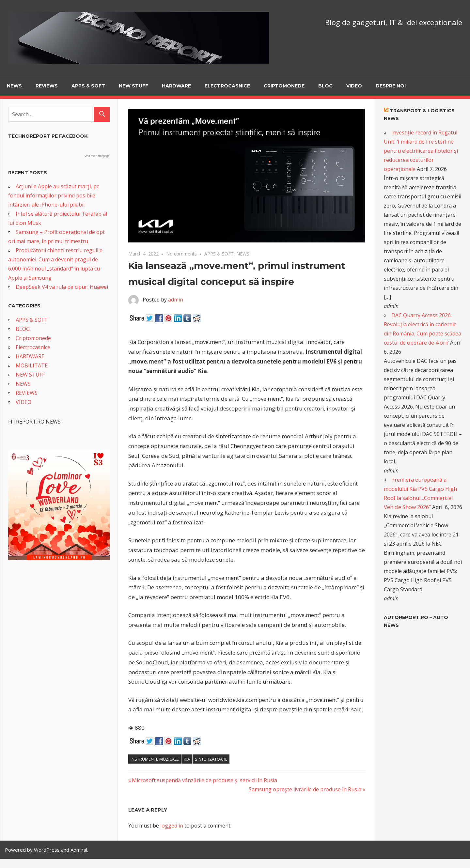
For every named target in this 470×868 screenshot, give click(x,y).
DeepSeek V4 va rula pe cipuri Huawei (62, 287)
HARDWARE (176, 86)
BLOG (325, 86)
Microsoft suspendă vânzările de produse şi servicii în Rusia (204, 780)
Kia (187, 759)
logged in (172, 826)
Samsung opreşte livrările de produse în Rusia (305, 789)
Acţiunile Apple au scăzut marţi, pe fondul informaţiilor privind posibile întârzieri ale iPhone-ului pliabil (54, 195)
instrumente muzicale (155, 759)
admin (176, 300)
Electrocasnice (227, 86)
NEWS (14, 86)
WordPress (47, 850)
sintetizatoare (211, 759)
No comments (181, 254)
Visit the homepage (97, 156)
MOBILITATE (32, 365)
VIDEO (354, 86)
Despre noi (391, 86)
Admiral (79, 850)
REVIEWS (47, 86)
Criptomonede (284, 86)
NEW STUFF (133, 86)
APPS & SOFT (88, 86)
